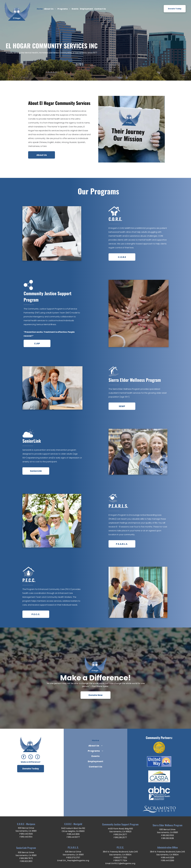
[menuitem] (40, 9)
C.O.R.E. (115, 219)
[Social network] (38, 757)
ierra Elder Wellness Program (136, 380)
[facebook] (24, 757)
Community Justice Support (48, 293)
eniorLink (33, 441)
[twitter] (31, 757)
